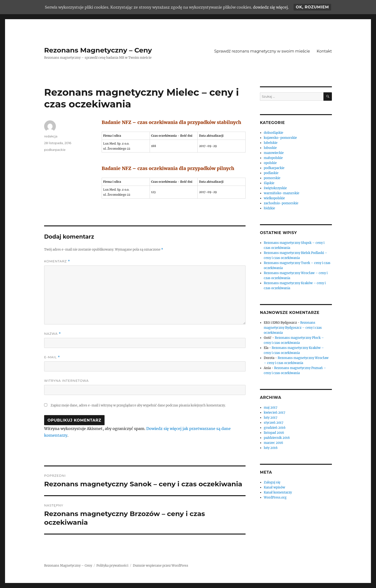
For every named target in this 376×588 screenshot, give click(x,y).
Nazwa (53, 334)
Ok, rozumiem (312, 7)
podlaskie (271, 173)
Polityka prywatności (112, 566)
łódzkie (269, 208)
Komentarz (57, 261)
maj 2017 (271, 408)
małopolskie (273, 158)
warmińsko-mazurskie (282, 193)
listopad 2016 (274, 433)
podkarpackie (55, 150)
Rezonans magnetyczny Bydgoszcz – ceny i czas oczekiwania (293, 328)
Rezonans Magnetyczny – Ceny (98, 50)
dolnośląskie (273, 133)
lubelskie (271, 143)
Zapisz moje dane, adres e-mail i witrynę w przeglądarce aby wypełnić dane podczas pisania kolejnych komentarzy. (138, 405)
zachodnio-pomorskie (281, 203)
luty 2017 (271, 418)
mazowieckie (274, 153)
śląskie (269, 183)
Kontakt (324, 51)
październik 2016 (277, 438)
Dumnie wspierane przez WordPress (161, 566)
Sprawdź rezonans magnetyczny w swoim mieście (262, 51)
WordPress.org (275, 497)
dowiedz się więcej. (271, 7)
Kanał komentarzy (278, 492)
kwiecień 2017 (275, 413)
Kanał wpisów (274, 487)
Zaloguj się (272, 482)
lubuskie (270, 148)
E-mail (52, 357)
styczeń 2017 (274, 423)
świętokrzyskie (275, 188)
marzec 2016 (273, 443)
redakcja (51, 136)
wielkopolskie (274, 198)
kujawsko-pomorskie (280, 138)
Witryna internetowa (66, 381)
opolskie (270, 163)
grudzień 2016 (275, 428)
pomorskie (272, 178)
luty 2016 (271, 448)
